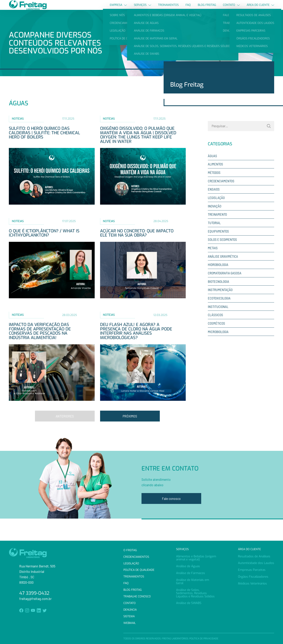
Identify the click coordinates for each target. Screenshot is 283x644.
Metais (213, 255)
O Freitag (130, 550)
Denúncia (130, 610)
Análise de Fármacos (191, 573)
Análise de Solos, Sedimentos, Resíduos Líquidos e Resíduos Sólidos (195, 593)
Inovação (215, 213)
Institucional (218, 314)
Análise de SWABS (189, 603)
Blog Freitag (207, 9)
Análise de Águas (188, 566)
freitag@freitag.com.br (35, 599)
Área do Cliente (260, 9)
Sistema (129, 616)
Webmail (130, 623)
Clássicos (215, 322)
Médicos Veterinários (252, 583)
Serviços (143, 9)
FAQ (188, 9)
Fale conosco (171, 506)
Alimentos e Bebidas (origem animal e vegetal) (196, 558)
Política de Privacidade (204, 639)
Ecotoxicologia (219, 305)
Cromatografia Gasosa (225, 280)
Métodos (214, 180)
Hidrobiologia (218, 272)
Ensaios (214, 197)
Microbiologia (218, 339)
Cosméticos (216, 330)
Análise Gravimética (223, 264)
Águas (212, 163)
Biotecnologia (218, 289)
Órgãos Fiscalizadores (253, 577)
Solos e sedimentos (222, 247)
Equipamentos (218, 238)
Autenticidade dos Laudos (256, 563)
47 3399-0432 (34, 593)
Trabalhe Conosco (137, 596)
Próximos (130, 423)
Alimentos (215, 171)
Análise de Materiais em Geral (193, 581)
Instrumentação (220, 297)
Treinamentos (168, 9)
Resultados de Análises (254, 556)
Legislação (216, 205)
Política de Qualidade (139, 570)
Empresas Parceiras (252, 570)
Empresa (118, 9)
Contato (231, 9)
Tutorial (214, 230)
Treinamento (217, 222)
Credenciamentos (221, 188)
